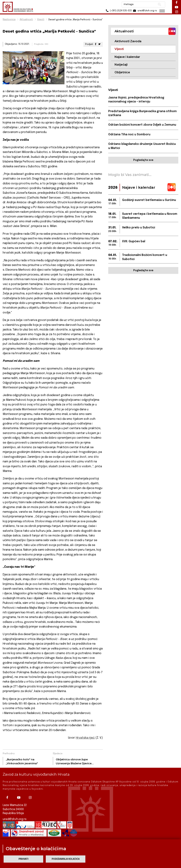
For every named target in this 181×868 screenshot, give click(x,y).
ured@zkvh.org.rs (15, 819)
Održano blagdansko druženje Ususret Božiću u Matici (142, 146)
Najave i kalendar (127, 57)
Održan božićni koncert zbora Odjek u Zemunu (142, 125)
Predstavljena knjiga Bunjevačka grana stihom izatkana (142, 113)
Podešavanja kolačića (66, 859)
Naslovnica (9, 19)
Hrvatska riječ (85, 738)
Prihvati (24, 859)
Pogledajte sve (143, 160)
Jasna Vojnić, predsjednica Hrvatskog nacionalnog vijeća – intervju (136, 100)
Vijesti (41, 19)
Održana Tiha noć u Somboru (129, 135)
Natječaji (121, 65)
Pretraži (159, 4)
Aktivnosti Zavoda (128, 41)
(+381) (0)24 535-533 (118, 11)
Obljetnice (122, 72)
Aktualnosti (26, 19)
